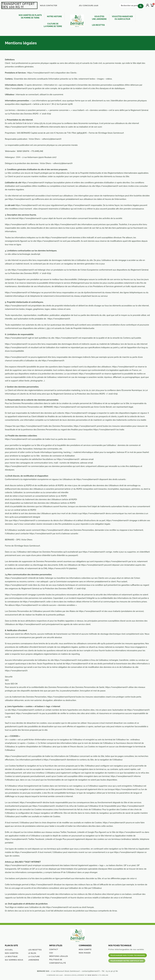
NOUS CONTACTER (49, 5)
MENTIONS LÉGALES (59, 956)
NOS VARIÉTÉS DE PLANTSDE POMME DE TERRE (30, 16)
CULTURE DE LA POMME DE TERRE (53, 25)
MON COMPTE (85, 949)
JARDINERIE (34, 960)
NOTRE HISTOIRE (54, 16)
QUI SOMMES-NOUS (14, 960)
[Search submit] (141, 5)
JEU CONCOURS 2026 (89, 5)
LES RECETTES (98, 25)
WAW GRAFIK (92, 975)
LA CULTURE (34, 956)
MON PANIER (85, 953)
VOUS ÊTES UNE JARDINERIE (99, 18)
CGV (51, 953)
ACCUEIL (9, 950)
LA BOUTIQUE (11, 956)
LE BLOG (32, 953)
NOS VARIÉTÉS (12, 953)
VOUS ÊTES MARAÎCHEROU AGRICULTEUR (122, 18)
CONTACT (54, 949)
